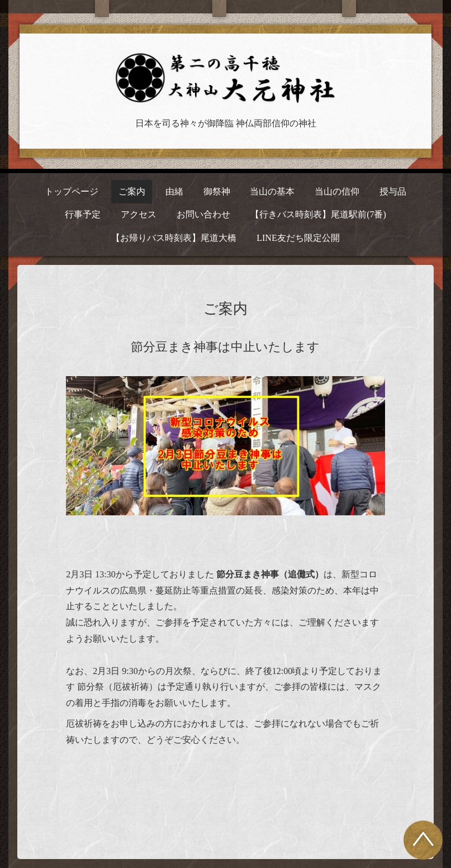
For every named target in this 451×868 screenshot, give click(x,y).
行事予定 (83, 214)
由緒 (174, 191)
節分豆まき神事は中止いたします (225, 347)
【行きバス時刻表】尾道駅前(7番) (318, 214)
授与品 (393, 191)
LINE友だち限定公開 (298, 238)
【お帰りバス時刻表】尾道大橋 (174, 238)
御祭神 (217, 191)
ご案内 (132, 191)
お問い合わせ (203, 214)
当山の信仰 (337, 191)
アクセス (139, 214)
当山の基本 (272, 191)
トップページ (72, 191)
